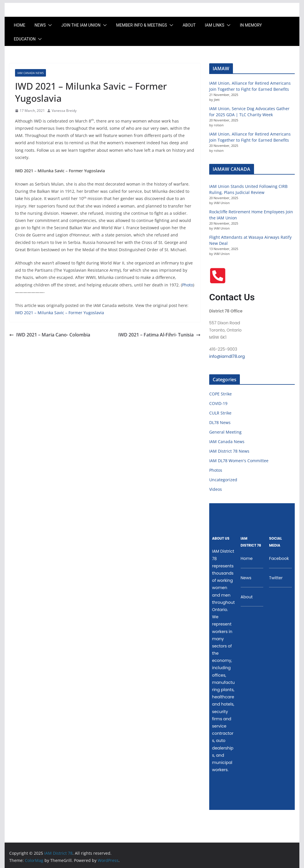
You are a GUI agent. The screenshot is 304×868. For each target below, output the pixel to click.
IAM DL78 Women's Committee (239, 461)
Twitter (276, 578)
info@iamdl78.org (227, 356)
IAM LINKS (215, 25)
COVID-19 (218, 403)
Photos (216, 470)
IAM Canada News (30, 73)
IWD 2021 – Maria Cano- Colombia (50, 335)
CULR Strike (220, 413)
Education (25, 39)
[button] (49, 25)
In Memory (251, 25)
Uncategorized (223, 480)
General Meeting (225, 432)
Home (20, 25)
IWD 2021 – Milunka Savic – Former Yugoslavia (60, 313)
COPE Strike (220, 394)
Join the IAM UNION (81, 25)
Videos (216, 489)
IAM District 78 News (229, 451)
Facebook (279, 558)
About (189, 25)
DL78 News (220, 422)
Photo (188, 285)
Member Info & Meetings (142, 25)
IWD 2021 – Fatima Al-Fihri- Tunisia (159, 335)
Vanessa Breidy (64, 111)
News (40, 25)
